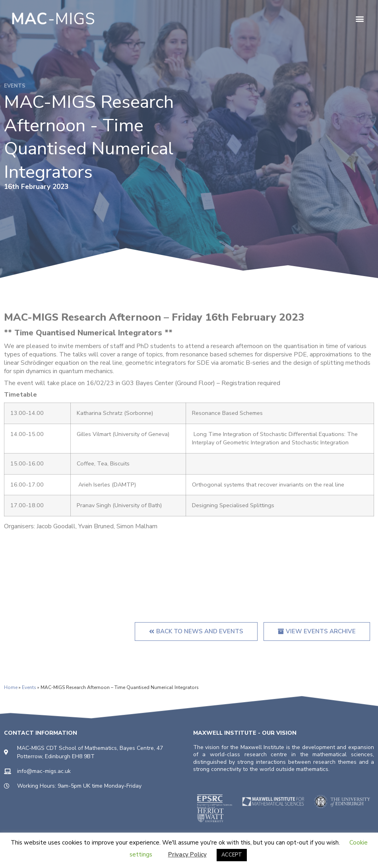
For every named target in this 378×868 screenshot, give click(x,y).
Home (11, 687)
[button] (360, 18)
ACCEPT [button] (232, 855)
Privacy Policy (187, 854)
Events (29, 687)
